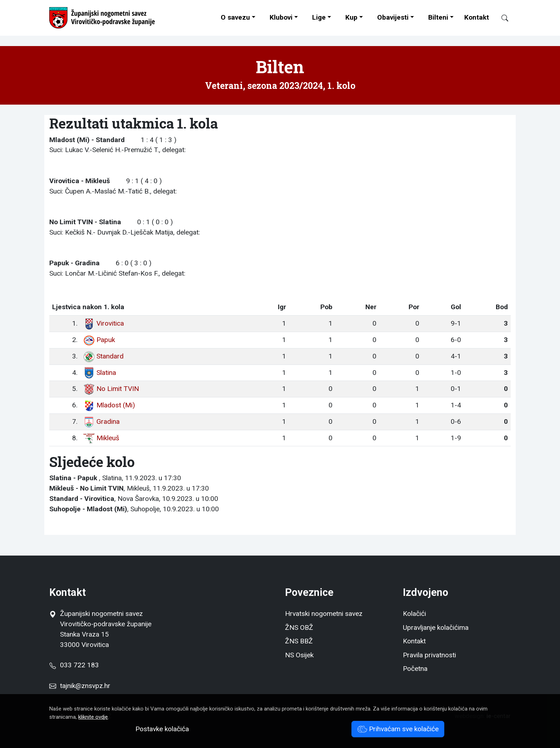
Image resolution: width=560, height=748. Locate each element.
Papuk (99, 340)
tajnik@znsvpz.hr (85, 686)
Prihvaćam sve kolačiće (398, 729)
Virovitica (104, 323)
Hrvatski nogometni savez (324, 614)
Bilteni (438, 17)
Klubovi (281, 17)
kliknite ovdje (93, 717)
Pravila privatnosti (429, 655)
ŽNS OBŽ (299, 627)
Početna (415, 669)
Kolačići (414, 614)
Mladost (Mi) (109, 405)
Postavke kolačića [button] (162, 729)
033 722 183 (74, 665)
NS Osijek (299, 655)
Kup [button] (351, 17)
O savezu (235, 17)
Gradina (101, 421)
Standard (103, 356)
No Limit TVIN (111, 389)
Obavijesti (393, 17)
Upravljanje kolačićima (436, 627)
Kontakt (477, 17)
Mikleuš (101, 438)
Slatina (100, 373)
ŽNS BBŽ (299, 641)
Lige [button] (319, 17)
